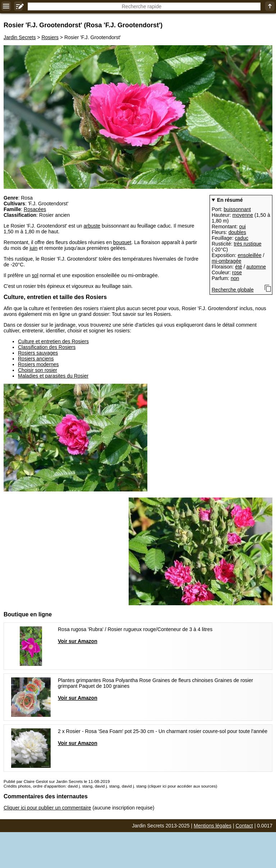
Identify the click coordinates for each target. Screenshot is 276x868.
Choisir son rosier (38, 370)
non (235, 278)
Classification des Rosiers (47, 347)
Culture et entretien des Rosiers (53, 341)
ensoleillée (249, 255)
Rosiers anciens (36, 359)
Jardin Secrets (20, 37)
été (238, 267)
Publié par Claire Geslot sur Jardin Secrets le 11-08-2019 (57, 781)
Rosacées (35, 209)
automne (256, 267)
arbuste (92, 226)
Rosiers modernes (38, 364)
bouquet (122, 242)
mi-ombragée (226, 261)
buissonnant (237, 209)
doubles (237, 232)
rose (237, 272)
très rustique (247, 244)
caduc (242, 238)
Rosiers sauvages (38, 353)
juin (33, 248)
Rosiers (50, 37)
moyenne (243, 215)
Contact (244, 826)
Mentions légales (213, 826)
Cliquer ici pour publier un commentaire (47, 808)
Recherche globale (233, 290)
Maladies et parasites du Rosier (53, 376)
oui (242, 227)
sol (35, 275)
